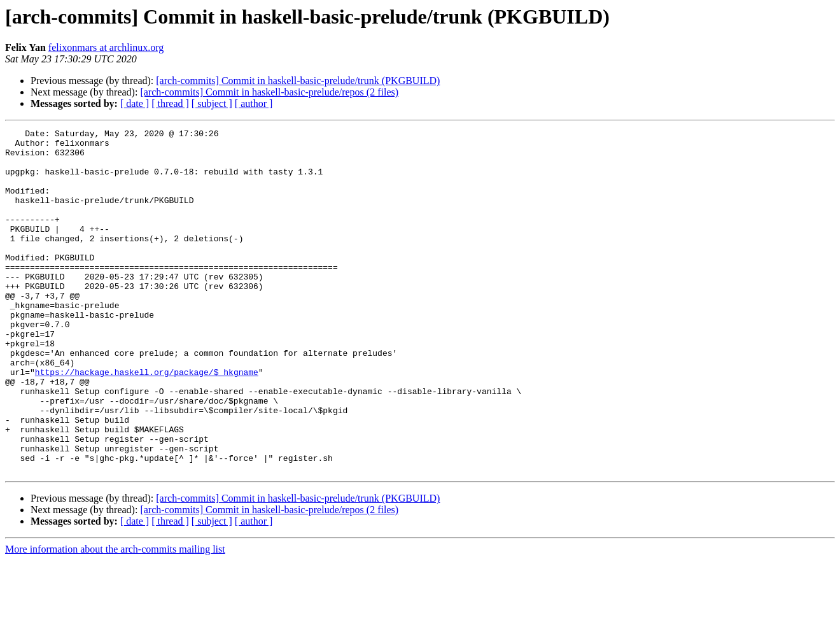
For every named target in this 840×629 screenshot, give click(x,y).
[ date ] (135, 103)
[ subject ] (212, 103)
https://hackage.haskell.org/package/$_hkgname (147, 421)
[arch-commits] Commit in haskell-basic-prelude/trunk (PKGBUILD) (298, 81)
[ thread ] (170, 103)
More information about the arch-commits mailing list (115, 618)
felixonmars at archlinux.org (106, 47)
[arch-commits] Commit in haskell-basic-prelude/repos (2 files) (269, 92)
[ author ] (254, 103)
